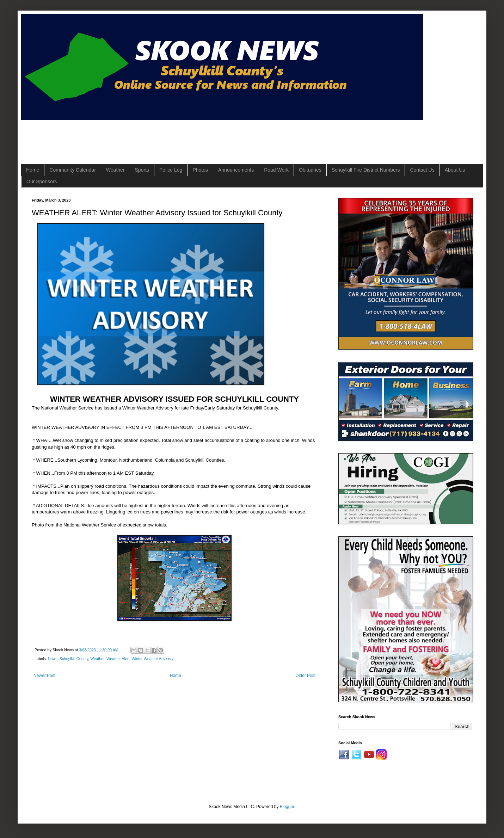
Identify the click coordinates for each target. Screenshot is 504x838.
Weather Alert (118, 659)
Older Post (305, 676)
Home (33, 170)
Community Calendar (73, 170)
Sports (142, 170)
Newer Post (44, 676)
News (53, 659)
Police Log (171, 170)
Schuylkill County (74, 659)
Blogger (287, 807)
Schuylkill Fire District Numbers (366, 170)
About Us (455, 170)
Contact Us (422, 170)
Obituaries (310, 170)
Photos (200, 170)
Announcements (236, 170)
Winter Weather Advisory (152, 659)
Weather (115, 170)
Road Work (276, 170)
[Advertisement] (160, 136)
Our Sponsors (42, 181)
